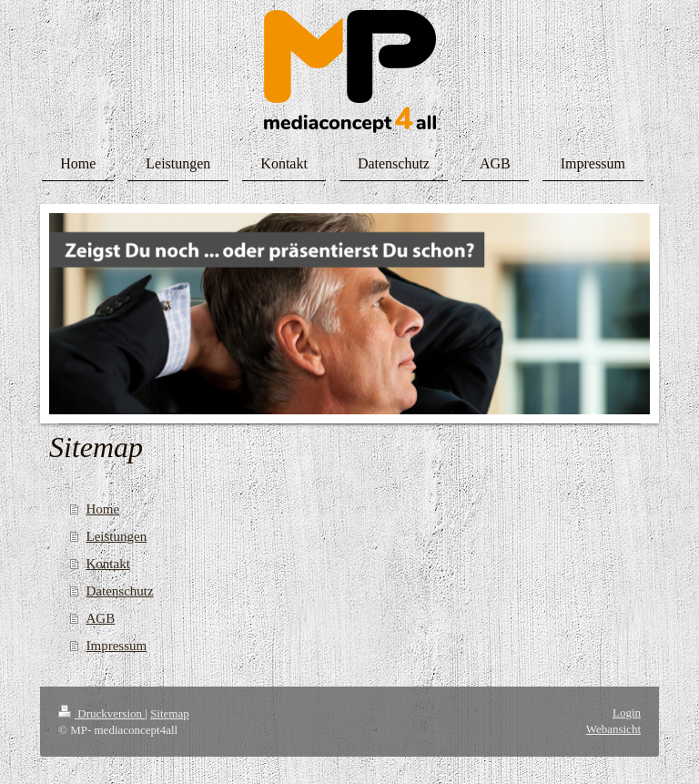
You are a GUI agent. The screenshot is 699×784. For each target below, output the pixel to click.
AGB (101, 618)
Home (103, 509)
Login (627, 713)
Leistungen (117, 536)
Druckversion (101, 713)
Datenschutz (120, 591)
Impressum (117, 646)
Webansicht (613, 729)
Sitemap (170, 713)
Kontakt (108, 564)
